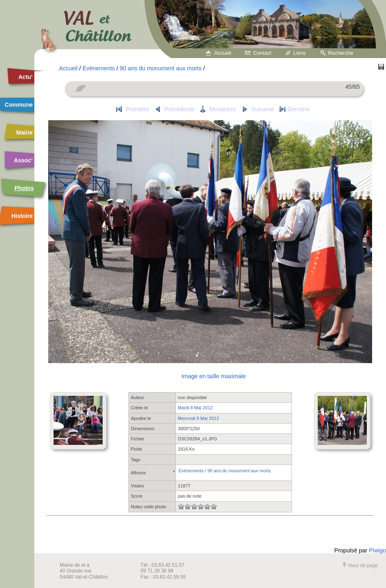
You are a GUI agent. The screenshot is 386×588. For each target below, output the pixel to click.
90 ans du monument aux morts (161, 68)
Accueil (223, 53)
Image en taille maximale (214, 376)
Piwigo (377, 550)
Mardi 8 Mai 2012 (195, 408)
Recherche (341, 53)
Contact (262, 53)
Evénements (99, 68)
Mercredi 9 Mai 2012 (198, 418)
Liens (300, 53)
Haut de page (360, 566)
